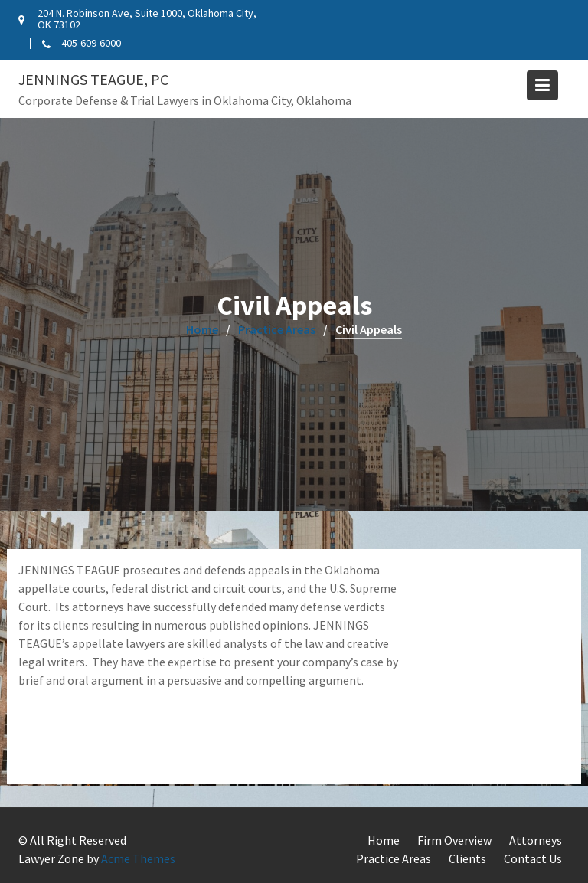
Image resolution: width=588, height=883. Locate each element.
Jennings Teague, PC (93, 79)
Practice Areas (394, 858)
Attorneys (536, 840)
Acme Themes (138, 858)
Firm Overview (454, 840)
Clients (467, 858)
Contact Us (533, 858)
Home (384, 840)
